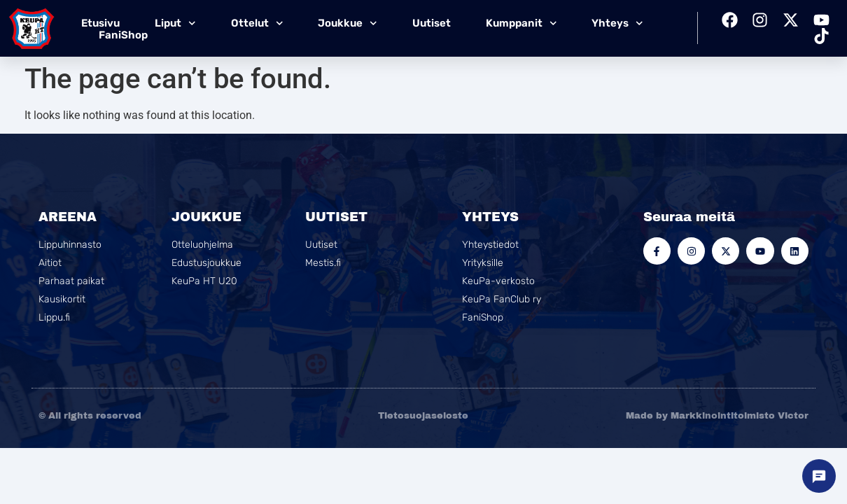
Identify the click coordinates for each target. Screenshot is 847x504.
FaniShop (123, 35)
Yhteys (617, 23)
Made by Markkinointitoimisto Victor (717, 416)
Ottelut (257, 23)
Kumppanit (521, 23)
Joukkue (348, 23)
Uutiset (432, 23)
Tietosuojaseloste (423, 416)
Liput (175, 23)
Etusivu (100, 23)
